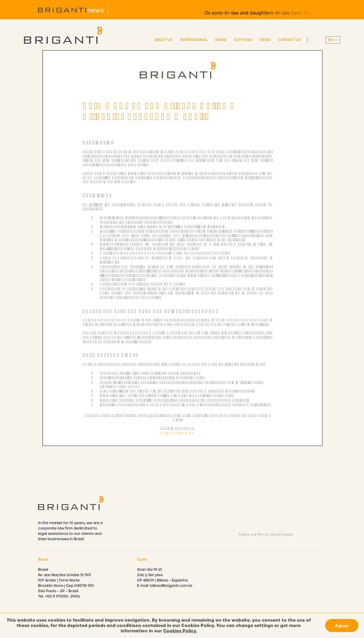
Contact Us (290, 40)
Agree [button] (342, 625)
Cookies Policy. (180, 631)
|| (333, 40)
